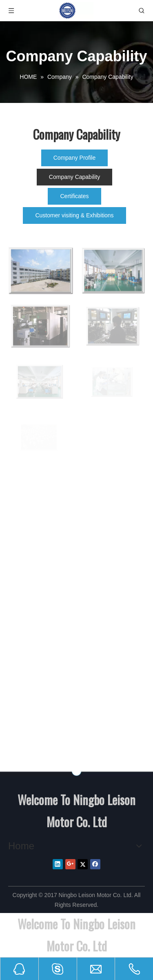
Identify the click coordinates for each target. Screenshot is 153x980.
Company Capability (74, 177)
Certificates (74, 196)
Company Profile (75, 158)
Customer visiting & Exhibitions (74, 215)
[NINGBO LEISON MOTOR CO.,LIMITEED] (76, 772)
